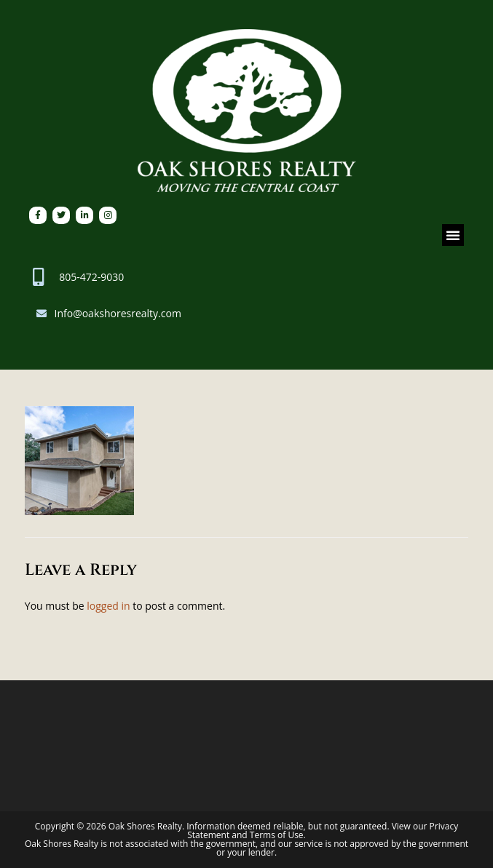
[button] (453, 235)
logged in (108, 606)
